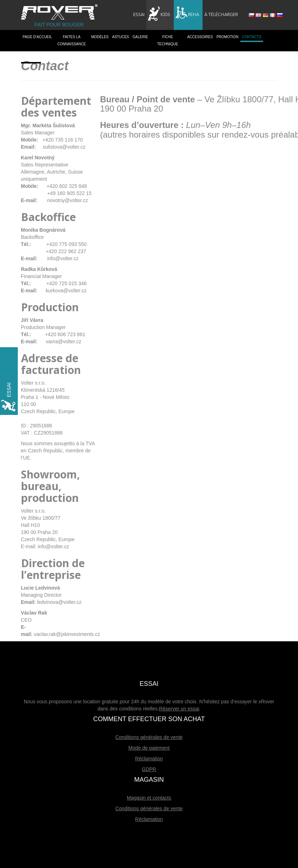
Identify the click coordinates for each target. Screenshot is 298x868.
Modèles (100, 37)
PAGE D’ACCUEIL (38, 37)
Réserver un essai (179, 709)
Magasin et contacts (149, 798)
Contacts (252, 37)
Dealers (31, 58)
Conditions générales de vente (149, 737)
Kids (159, 14)
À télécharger (221, 15)
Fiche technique (168, 40)
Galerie (140, 37)
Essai (139, 15)
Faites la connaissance (72, 40)
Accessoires (200, 37)
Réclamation (149, 759)
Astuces (121, 37)
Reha (187, 14)
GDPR (149, 769)
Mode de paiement (149, 748)
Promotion (228, 37)
